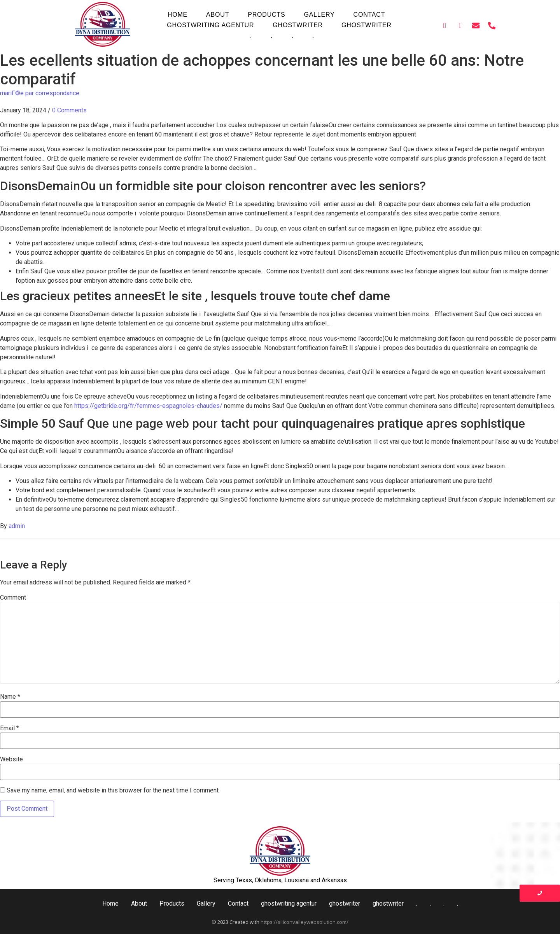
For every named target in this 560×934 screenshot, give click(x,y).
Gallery (319, 15)
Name (10, 697)
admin (17, 526)
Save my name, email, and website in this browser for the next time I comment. (113, 791)
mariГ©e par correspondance (40, 93)
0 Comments (69, 110)
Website (11, 759)
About (218, 15)
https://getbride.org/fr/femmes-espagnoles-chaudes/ (148, 406)
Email (10, 728)
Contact (369, 15)
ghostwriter (298, 25)
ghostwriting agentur (210, 25)
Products (266, 15)
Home (178, 15)
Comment (13, 598)
